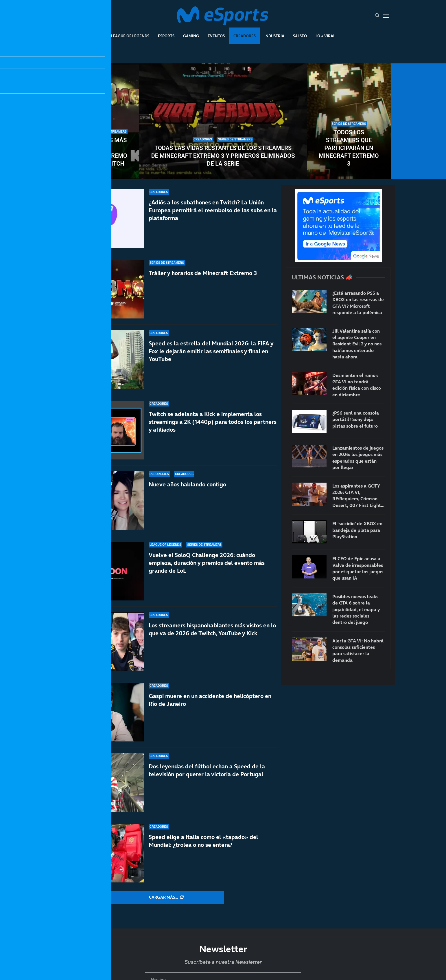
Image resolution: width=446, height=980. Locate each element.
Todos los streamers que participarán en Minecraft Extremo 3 (349, 148)
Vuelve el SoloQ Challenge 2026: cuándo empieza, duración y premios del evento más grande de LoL (207, 563)
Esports (166, 36)
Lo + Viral (325, 36)
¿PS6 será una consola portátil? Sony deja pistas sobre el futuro (356, 419)
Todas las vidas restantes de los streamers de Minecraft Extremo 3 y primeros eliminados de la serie (223, 156)
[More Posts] (166, 897)
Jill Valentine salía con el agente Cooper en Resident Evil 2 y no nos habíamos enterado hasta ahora (357, 344)
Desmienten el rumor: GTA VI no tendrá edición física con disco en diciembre (357, 385)
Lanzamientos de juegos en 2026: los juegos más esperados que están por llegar (358, 458)
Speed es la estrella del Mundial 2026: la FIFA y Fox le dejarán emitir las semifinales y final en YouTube (211, 351)
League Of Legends (130, 36)
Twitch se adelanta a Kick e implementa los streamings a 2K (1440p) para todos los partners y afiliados (213, 422)
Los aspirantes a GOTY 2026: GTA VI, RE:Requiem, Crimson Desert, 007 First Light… (358, 496)
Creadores (245, 36)
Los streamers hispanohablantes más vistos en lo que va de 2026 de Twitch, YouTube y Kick (212, 630)
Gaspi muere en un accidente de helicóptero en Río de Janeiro (210, 700)
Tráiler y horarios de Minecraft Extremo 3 (203, 273)
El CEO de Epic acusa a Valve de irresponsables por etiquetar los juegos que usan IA (358, 568)
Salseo (300, 36)
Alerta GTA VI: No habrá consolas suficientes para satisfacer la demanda (358, 650)
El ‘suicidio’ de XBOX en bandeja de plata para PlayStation (357, 530)
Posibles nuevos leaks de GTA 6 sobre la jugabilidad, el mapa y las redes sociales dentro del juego (356, 609)
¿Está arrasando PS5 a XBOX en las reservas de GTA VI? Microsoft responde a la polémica (358, 303)
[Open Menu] (386, 16)
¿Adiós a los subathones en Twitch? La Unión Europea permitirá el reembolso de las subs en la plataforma (213, 210)
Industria (274, 36)
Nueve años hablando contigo (187, 484)
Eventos (216, 36)
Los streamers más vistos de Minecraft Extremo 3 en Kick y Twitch (97, 152)
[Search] (377, 16)
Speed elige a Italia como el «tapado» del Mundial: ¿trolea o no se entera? (203, 841)
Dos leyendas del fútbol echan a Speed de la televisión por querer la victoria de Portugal (207, 770)
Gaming (191, 36)
